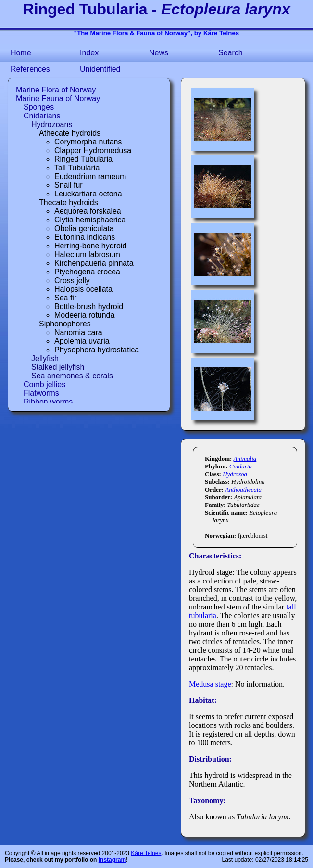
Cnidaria (241, 466)
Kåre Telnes (146, 853)
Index (89, 53)
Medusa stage (210, 684)
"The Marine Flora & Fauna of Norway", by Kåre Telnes (156, 33)
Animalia (245, 459)
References (30, 69)
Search (231, 53)
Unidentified (100, 69)
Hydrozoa (235, 474)
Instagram (112, 860)
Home (21, 53)
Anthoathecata (243, 489)
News (159, 53)
